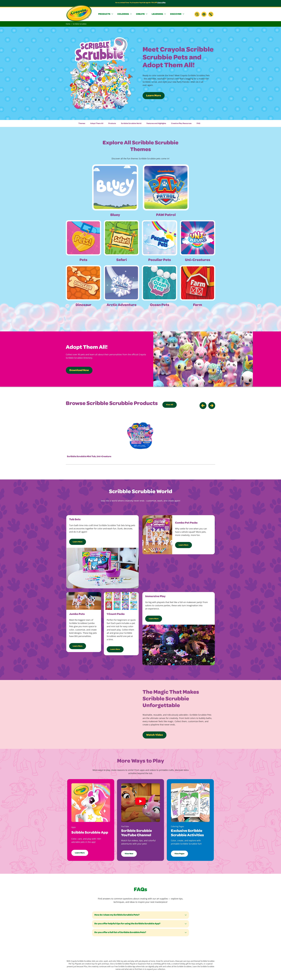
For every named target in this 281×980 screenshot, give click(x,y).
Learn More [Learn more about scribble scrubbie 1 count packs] (115, 649)
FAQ (198, 123)
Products (112, 123)
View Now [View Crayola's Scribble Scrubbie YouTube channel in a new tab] (129, 854)
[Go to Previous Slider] (203, 406)
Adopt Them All (97, 123)
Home (68, 24)
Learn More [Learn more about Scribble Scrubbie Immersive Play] (154, 619)
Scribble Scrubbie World (131, 123)
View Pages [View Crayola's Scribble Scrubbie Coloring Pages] (179, 854)
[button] (106, 14)
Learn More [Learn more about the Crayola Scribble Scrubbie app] (80, 853)
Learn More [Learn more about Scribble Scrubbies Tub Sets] (78, 542)
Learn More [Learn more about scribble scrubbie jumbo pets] (78, 646)
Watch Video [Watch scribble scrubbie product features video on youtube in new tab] (155, 735)
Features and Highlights (156, 123)
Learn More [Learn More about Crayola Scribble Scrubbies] (154, 96)
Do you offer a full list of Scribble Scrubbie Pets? (120, 933)
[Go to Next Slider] (212, 406)
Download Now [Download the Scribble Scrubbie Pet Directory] (79, 370)
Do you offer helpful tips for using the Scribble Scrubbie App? (127, 924)
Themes (82, 123)
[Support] (211, 14)
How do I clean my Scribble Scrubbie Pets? (117, 915)
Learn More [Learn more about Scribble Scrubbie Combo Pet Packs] (183, 545)
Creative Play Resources (181, 123)
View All (170, 405)
